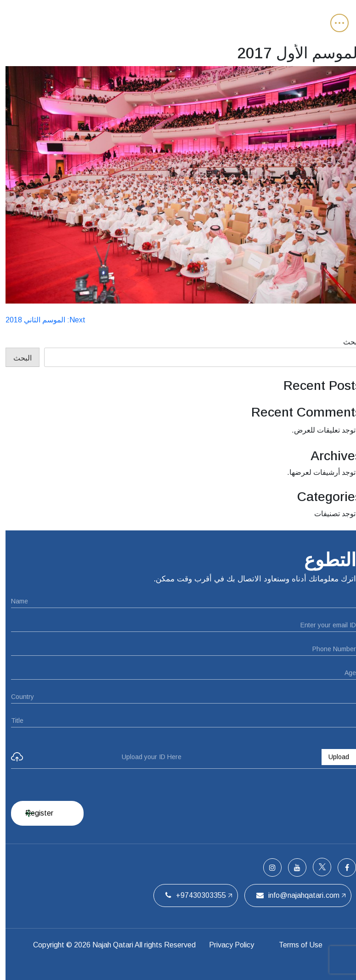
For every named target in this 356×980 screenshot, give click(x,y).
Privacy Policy (226, 945)
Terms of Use (295, 945)
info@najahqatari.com (292, 895)
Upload (333, 757)
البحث (347, 342)
